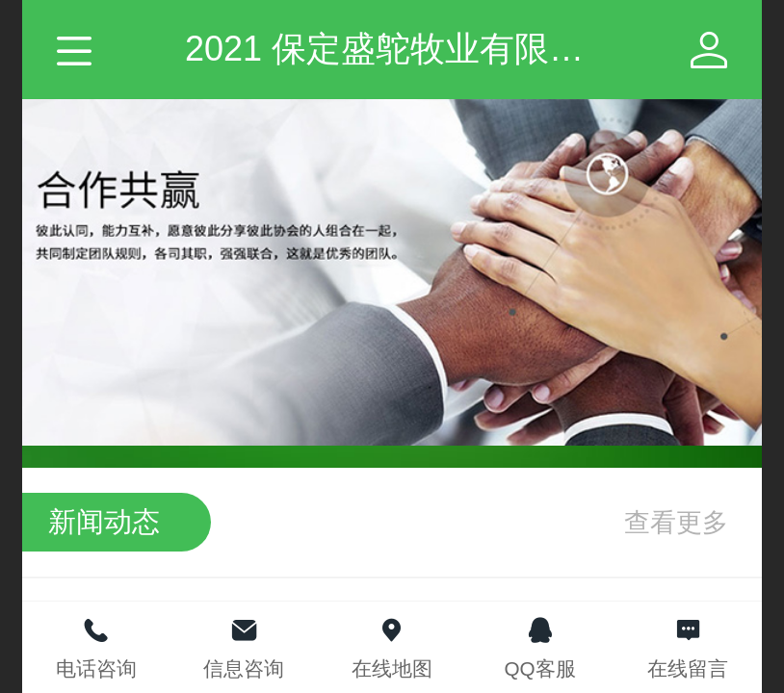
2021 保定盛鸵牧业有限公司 (402, 49)
